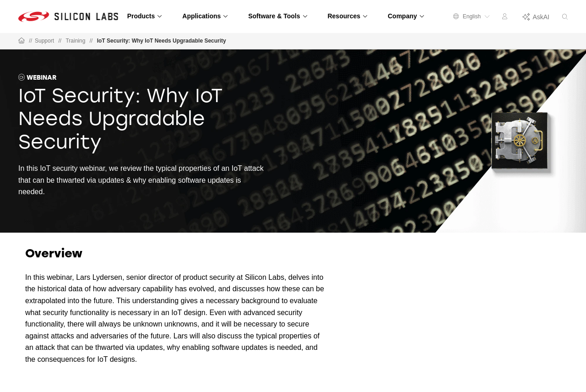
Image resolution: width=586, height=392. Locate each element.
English (472, 16)
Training (75, 41)
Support (44, 41)
